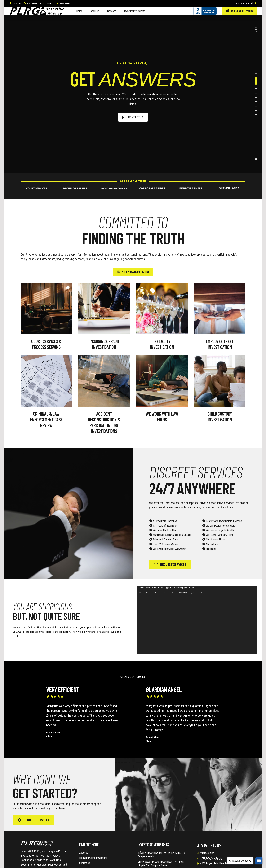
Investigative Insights (135, 11)
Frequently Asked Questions (93, 858)
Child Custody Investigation (220, 417)
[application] (197, 620)
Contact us (85, 863)
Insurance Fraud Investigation (104, 344)
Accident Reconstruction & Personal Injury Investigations (104, 422)
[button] (256, 29)
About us (95, 11)
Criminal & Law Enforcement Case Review (46, 419)
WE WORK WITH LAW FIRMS (162, 417)
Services (112, 11)
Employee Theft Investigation (220, 344)
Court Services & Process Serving (46, 344)
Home (79, 11)
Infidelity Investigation (162, 344)
